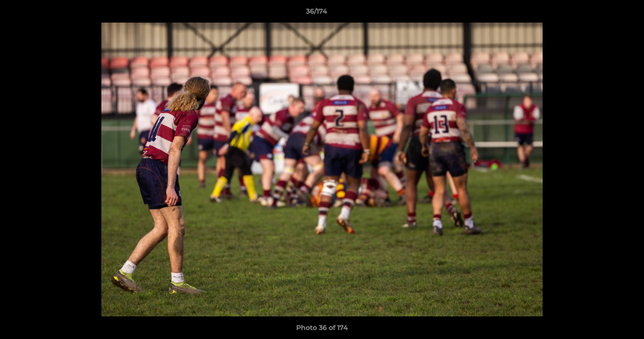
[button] (604, 14)
